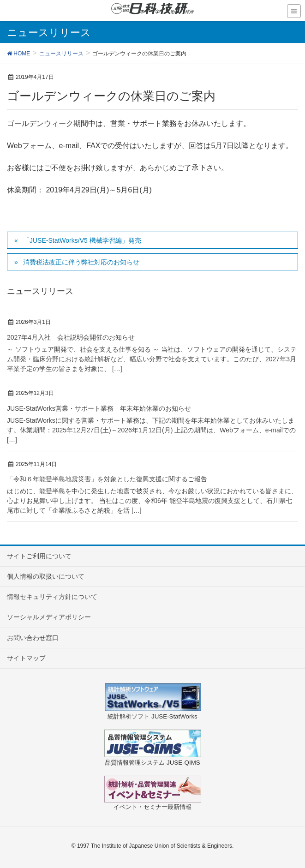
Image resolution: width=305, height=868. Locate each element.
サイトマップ (26, 658)
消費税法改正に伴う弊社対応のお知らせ (81, 262)
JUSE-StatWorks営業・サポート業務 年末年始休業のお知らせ (99, 408)
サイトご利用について (39, 556)
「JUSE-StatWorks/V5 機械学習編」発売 (82, 240)
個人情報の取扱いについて (46, 576)
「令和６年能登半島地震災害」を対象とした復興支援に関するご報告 (107, 479)
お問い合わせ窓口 (33, 638)
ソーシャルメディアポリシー (49, 617)
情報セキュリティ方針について (52, 597)
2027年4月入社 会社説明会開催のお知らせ (71, 337)
